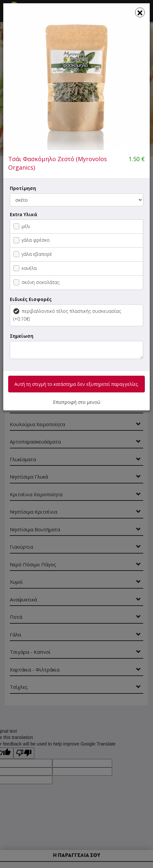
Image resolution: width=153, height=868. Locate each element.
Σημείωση (22, 336)
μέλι (22, 226)
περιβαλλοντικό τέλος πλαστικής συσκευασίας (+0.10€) (67, 315)
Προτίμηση (23, 188)
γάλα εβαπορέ (33, 254)
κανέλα (25, 268)
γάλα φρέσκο (32, 240)
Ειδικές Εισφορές (31, 299)
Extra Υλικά (24, 214)
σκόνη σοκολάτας (36, 282)
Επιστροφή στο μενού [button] (77, 402)
